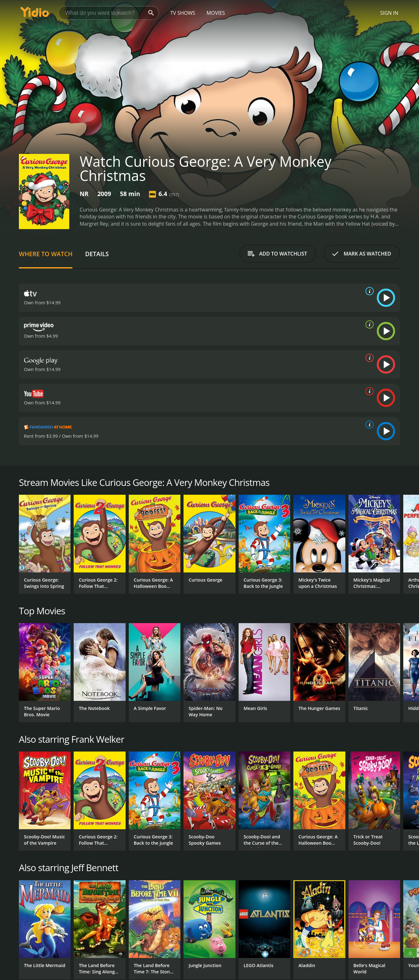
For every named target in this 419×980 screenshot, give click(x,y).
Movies (216, 13)
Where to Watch (46, 254)
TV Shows (183, 13)
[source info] (368, 291)
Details (97, 254)
